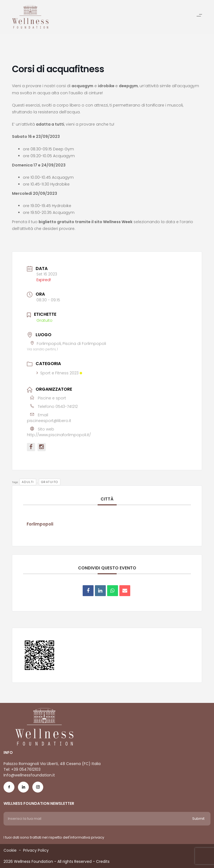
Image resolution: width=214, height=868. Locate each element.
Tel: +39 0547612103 (22, 769)
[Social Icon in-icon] (23, 788)
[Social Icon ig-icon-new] (38, 788)
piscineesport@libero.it (49, 421)
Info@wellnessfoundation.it (29, 775)
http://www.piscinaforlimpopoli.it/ (59, 435)
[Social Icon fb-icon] (9, 788)
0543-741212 (67, 406)
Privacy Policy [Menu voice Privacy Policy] (36, 850)
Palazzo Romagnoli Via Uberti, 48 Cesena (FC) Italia (52, 764)
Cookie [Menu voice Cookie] (10, 850)
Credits (103, 861)
